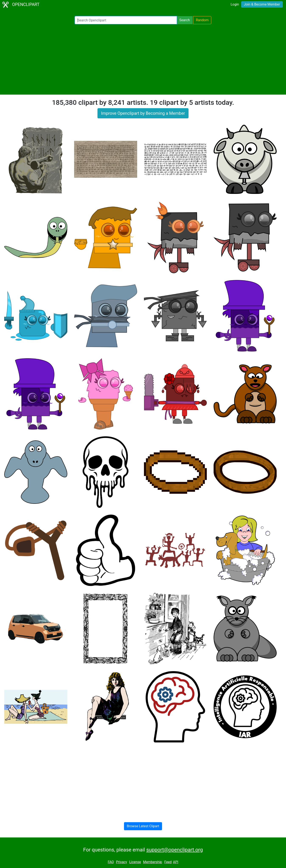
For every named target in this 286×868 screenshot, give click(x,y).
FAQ (111, 862)
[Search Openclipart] (126, 20)
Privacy (122, 862)
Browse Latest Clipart (143, 826)
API (176, 862)
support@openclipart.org (175, 850)
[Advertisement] (143, 59)
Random (202, 20)
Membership (153, 862)
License (135, 862)
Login (235, 4)
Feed (168, 862)
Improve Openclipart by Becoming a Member (143, 113)
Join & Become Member (262, 4)
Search (185, 20)
